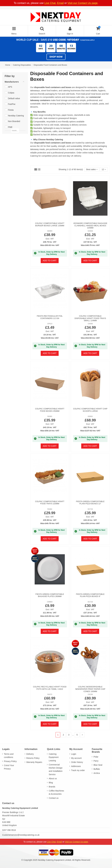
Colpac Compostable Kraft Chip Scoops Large (90, 410)
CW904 (50, 602)
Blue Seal (98, 765)
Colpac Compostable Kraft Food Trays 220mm (50, 503)
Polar (96, 757)
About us (53, 778)
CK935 (90, 324)
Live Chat (50, 3)
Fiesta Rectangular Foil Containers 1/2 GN (50, 317)
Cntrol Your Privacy (9, 767)
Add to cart (50, 261)
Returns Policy (33, 758)
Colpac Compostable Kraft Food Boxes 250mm (50, 410)
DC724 (90, 509)
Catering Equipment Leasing (54, 757)
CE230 (90, 694)
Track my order (78, 770)
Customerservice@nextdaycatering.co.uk (21, 835)
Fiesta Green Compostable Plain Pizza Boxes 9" (90, 595)
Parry (96, 761)
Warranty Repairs (34, 762)
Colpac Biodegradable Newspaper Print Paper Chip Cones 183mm (90, 689)
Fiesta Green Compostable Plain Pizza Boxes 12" (90, 503)
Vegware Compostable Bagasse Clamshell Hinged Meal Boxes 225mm (90, 226)
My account (76, 758)
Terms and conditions (9, 756)
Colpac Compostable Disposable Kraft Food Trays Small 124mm (90, 318)
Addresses (76, 766)
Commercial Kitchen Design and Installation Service (56, 770)
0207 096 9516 (9, 830)
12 (104, 169)
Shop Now (56, 57)
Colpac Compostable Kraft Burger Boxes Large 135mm (50, 224)
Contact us (54, 798)
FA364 (50, 509)
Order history (77, 762)
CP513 (50, 324)
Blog (51, 783)
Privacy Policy (10, 761)
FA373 (50, 694)
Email (60, 3)
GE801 (90, 416)
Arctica (97, 773)
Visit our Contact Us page (83, 3)
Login (74, 754)
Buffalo (97, 769)
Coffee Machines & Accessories (56, 792)
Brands (52, 787)
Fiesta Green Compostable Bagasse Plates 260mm (50, 595)
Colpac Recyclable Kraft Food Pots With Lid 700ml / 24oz (50, 688)
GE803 (50, 231)
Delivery (30, 754)
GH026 (90, 231)
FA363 (50, 416)
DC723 (90, 602)
